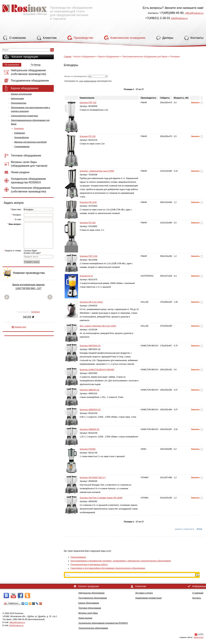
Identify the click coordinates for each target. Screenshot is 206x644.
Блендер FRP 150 (88, 103)
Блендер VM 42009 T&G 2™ (93, 478)
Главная (68, 57)
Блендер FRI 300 (88, 223)
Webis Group (199, 637)
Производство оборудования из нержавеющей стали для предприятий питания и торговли (48, 11)
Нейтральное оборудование (91, 593)
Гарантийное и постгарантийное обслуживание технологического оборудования (108, 568)
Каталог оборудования (84, 57)
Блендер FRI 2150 (88, 202)
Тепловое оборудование (90, 608)
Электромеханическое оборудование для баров (30, 122)
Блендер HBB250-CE (90, 390)
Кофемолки (20, 133)
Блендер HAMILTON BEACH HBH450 (97, 370)
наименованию (90, 81)
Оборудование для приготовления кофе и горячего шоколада (30, 109)
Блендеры (19, 128)
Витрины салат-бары (88, 613)
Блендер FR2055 (88, 449)
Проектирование (78, 557)
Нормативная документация (148, 598)
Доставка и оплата (144, 593)
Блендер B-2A (86, 276)
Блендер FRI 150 (88, 136)
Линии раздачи (85, 618)
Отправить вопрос (32, 262)
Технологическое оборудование (93, 628)
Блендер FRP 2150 (89, 256)
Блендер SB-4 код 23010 (91, 302)
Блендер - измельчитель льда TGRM (97, 171)
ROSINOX (36, 312)
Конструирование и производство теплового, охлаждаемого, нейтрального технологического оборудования (121, 561)
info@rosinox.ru (179, 18)
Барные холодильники (21, 94)
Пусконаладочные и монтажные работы (89, 565)
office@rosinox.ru (194, 13)
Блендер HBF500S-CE (90, 346)
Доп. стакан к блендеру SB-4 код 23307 (98, 326)
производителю (104, 81)
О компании (198, 593)
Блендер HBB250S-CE (90, 410)
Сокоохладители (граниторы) (24, 116)
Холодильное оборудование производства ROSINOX (103, 623)
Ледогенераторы (19, 103)
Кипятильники (17, 99)
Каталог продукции (25, 57)
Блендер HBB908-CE (90, 429)
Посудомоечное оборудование (93, 598)
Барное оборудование (109, 57)
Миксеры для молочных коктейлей (30, 142)
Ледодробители (22, 138)
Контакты (197, 598)
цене (81, 81)
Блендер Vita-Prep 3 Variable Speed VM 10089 (101, 498)
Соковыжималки (22, 147)
